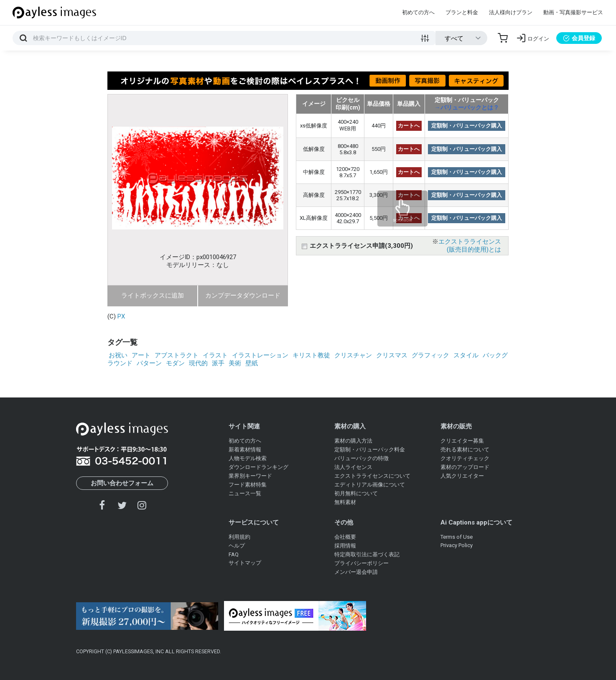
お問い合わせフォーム (122, 483)
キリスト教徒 (311, 355)
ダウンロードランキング (258, 467)
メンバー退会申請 (356, 572)
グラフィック (430, 355)
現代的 (198, 363)
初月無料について (356, 493)
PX (121, 316)
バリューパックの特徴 (361, 458)
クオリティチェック (465, 458)
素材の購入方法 (353, 441)
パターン (149, 363)
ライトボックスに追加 (153, 295)
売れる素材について (465, 450)
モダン (175, 363)
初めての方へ (418, 12)
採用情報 (345, 546)
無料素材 (345, 502)
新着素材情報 (245, 450)
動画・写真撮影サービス (573, 12)
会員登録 (579, 38)
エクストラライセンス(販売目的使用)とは (470, 246)
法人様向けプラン (511, 12)
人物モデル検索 (248, 458)
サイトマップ (245, 563)
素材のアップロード (465, 467)
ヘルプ (237, 546)
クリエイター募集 (462, 441)
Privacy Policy (457, 545)
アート (141, 355)
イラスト (215, 355)
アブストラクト (177, 355)
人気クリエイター (462, 476)
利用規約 (239, 537)
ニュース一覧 (245, 493)
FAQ (234, 554)
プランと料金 (462, 12)
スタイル (466, 355)
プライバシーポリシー (361, 563)
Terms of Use (457, 537)
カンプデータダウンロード (243, 295)
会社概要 (345, 537)
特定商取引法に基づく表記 (367, 554)
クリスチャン (353, 355)
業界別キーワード (250, 476)
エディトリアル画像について (370, 485)
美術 (235, 363)
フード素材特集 (248, 485)
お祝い (118, 355)
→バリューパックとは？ (467, 107)
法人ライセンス (353, 467)
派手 (218, 363)
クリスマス (392, 355)
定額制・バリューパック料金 (370, 450)
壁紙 (252, 363)
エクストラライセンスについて (372, 476)
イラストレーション (260, 355)
